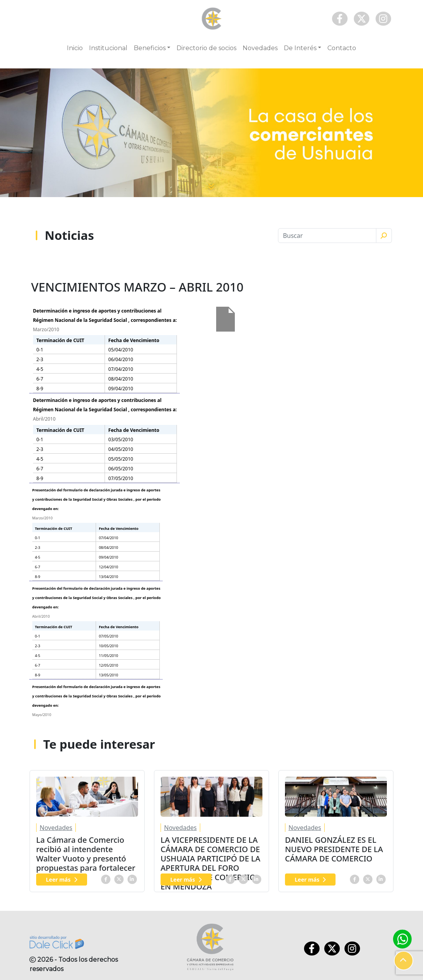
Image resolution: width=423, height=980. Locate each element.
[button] (404, 961)
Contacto (342, 48)
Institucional (108, 48)
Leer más (62, 880)
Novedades (260, 48)
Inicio (75, 48)
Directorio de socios (206, 48)
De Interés (300, 48)
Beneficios (150, 48)
